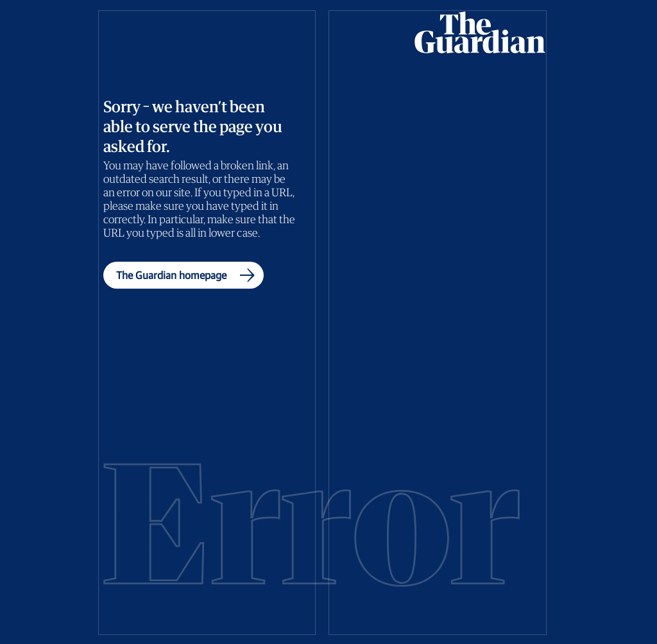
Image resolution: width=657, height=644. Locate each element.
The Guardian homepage (188, 275)
